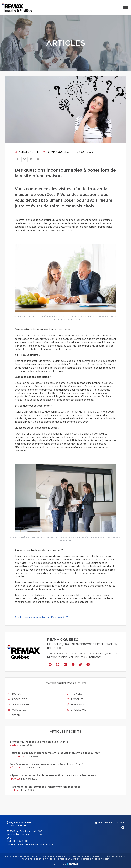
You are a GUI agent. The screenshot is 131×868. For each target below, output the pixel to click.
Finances (74, 694)
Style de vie (76, 710)
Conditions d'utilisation (67, 859)
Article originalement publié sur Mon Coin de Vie (42, 617)
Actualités (17, 710)
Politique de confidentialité (37, 859)
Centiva (73, 864)
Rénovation (76, 705)
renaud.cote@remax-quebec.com (35, 845)
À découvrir (18, 699)
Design (14, 715)
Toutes (14, 694)
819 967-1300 (20, 841)
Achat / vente (27, 152)
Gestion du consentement (95, 859)
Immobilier (75, 699)
